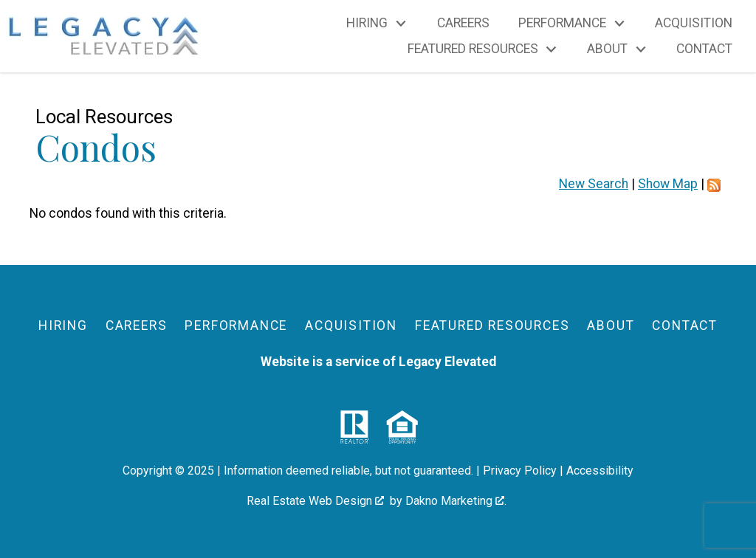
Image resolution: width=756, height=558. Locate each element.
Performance (236, 325)
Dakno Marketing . (456, 501)
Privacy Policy (520, 471)
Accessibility (600, 471)
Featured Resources (492, 325)
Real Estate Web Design (315, 501)
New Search (594, 184)
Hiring (63, 325)
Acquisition (694, 24)
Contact (704, 49)
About (611, 325)
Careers (463, 24)
